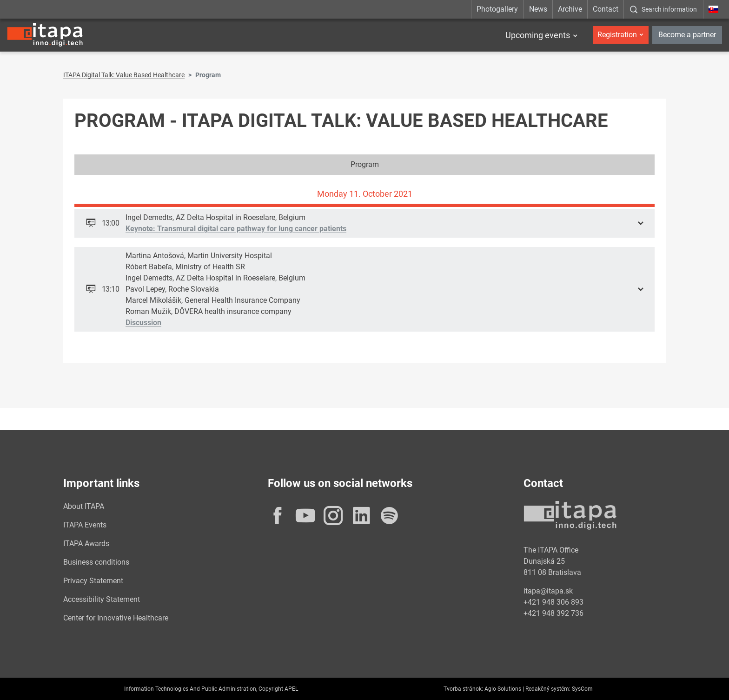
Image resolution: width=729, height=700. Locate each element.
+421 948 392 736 (553, 613)
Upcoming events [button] (538, 35)
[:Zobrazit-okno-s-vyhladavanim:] (663, 9)
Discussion (143, 323)
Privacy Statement (93, 581)
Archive (570, 9)
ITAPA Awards (86, 543)
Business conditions (96, 562)
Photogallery (497, 9)
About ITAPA (84, 506)
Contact (606, 9)
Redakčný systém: (548, 689)
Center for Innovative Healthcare (116, 618)
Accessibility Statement (102, 599)
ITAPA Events (85, 525)
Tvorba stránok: (463, 689)
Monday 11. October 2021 (365, 194)
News (538, 9)
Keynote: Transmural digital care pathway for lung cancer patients (236, 229)
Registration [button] (617, 35)
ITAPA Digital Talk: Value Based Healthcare (124, 75)
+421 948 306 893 (553, 602)
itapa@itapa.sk (548, 591)
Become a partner (687, 35)
